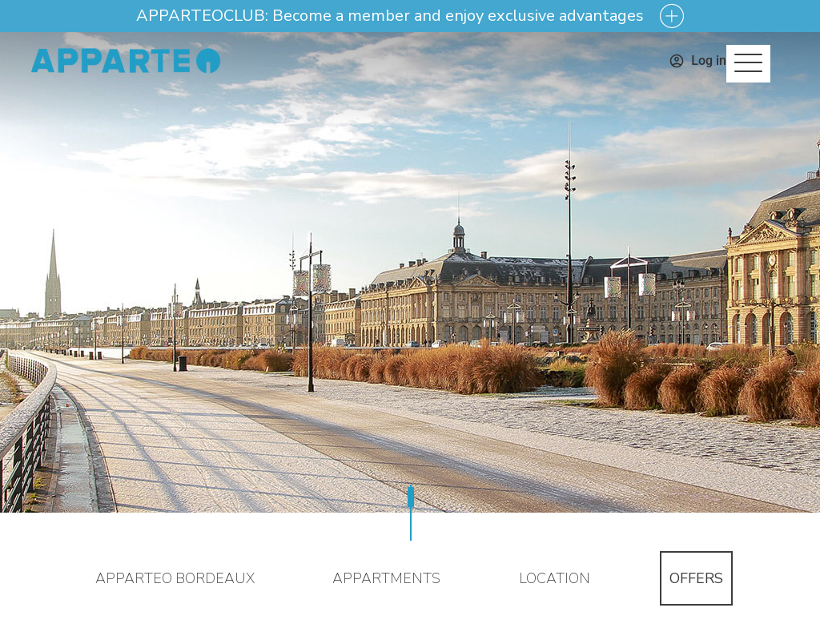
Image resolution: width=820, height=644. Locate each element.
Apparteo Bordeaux (175, 578)
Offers (696, 578)
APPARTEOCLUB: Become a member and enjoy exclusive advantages (390, 16)
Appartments (386, 578)
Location (555, 578)
